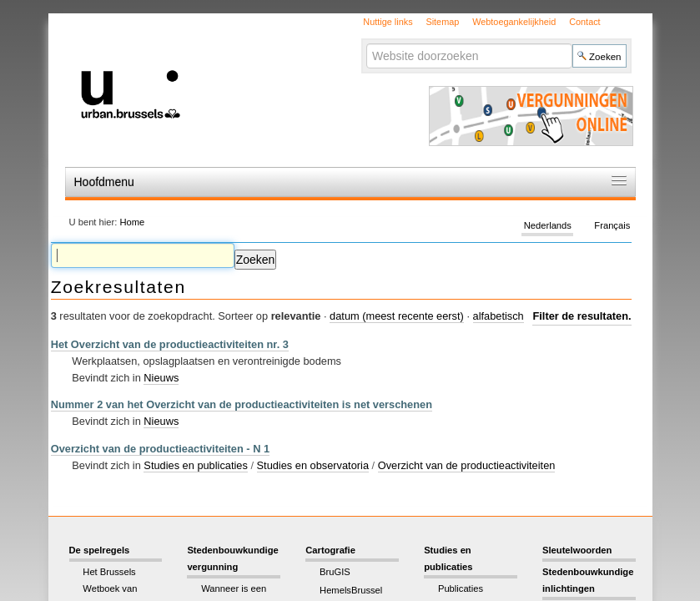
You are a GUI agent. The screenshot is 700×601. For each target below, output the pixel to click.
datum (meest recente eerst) (397, 316)
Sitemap (442, 22)
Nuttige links (388, 22)
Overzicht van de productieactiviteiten (467, 465)
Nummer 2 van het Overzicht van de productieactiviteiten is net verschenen (242, 404)
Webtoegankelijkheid (514, 22)
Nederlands (548, 225)
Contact (584, 22)
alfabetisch (499, 316)
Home (132, 222)
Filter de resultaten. (582, 316)
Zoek (366, 43)
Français (612, 225)
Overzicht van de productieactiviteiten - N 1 (160, 449)
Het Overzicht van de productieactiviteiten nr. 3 (170, 344)
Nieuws (161, 378)
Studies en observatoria (313, 465)
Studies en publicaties (196, 465)
